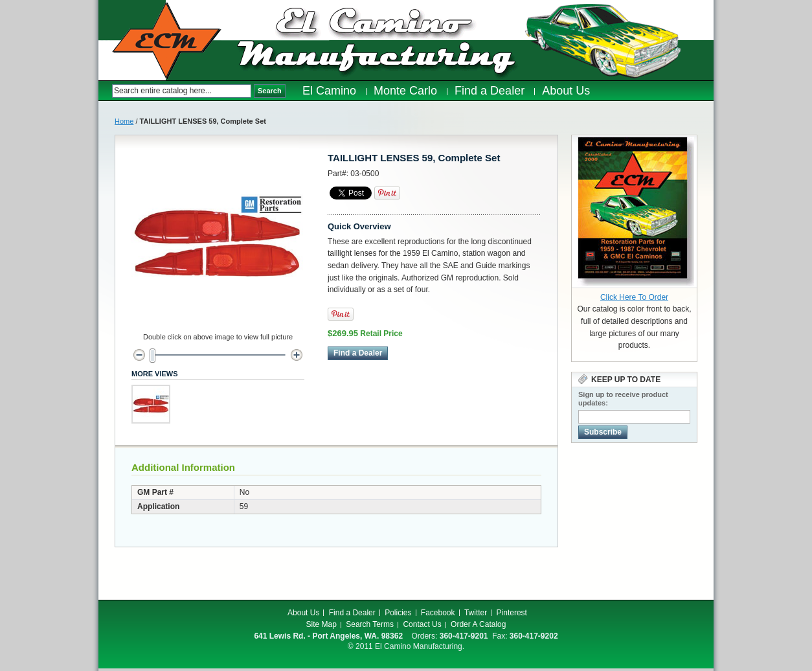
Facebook (438, 613)
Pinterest (512, 613)
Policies (398, 613)
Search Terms (370, 624)
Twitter (476, 613)
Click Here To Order (634, 297)
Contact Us (422, 624)
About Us (303, 613)
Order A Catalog (478, 624)
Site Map (321, 624)
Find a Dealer (352, 613)
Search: (105, 91)
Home (124, 121)
